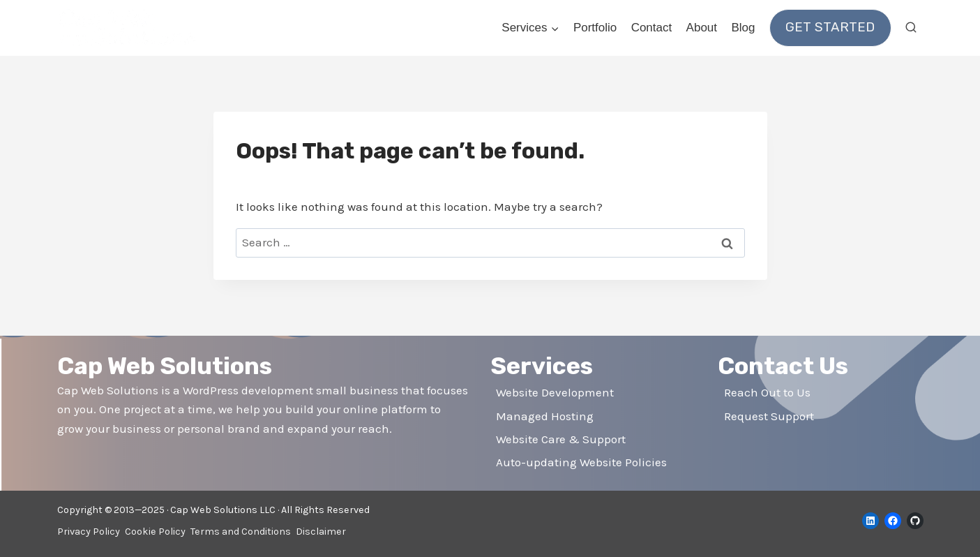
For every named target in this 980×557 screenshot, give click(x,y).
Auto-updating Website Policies (581, 462)
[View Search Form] (911, 28)
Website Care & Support (561, 439)
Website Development (555, 392)
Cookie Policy (155, 532)
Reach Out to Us (767, 392)
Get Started (830, 27)
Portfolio (595, 28)
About (702, 28)
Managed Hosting (545, 416)
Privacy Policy (89, 532)
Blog (743, 28)
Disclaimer (321, 532)
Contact (652, 28)
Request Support (769, 416)
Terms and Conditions (241, 532)
